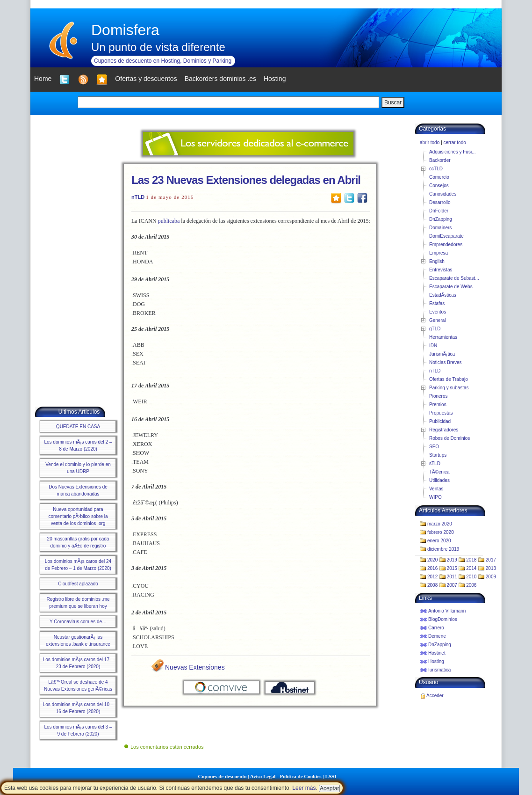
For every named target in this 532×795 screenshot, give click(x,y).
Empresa (439, 253)
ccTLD (436, 169)
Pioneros (438, 396)
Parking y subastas (449, 388)
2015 (452, 568)
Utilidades (439, 480)
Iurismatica (439, 670)
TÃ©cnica (439, 472)
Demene (437, 636)
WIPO (435, 497)
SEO (434, 447)
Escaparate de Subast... (454, 278)
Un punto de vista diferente (158, 47)
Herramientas (443, 337)
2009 (491, 577)
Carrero (436, 628)
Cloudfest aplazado (78, 584)
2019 (452, 560)
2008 (432, 585)
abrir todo (430, 142)
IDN (433, 346)
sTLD (435, 463)
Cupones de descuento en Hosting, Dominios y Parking (163, 61)
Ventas (436, 489)
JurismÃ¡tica (442, 354)
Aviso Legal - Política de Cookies (286, 776)
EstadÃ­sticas (443, 295)
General (438, 320)
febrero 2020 (441, 532)
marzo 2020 (440, 524)
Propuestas (441, 413)
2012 (432, 577)
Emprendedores (446, 244)
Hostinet (437, 653)
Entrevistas (441, 270)
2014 (471, 568)
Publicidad (440, 421)
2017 (491, 560)
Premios (438, 405)
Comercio (439, 177)
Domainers (440, 228)
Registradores (444, 430)
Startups (438, 455)
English (437, 261)
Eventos (438, 312)
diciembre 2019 (443, 549)
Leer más (304, 788)
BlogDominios (443, 619)
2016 (432, 568)
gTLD (435, 329)
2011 (452, 577)
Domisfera (125, 30)
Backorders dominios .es (220, 79)
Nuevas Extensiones (195, 667)
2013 (491, 568)
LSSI (331, 776)
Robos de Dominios (449, 438)
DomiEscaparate (446, 236)
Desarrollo (440, 202)
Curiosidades (443, 194)
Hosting (436, 661)
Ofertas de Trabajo (449, 379)
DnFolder (439, 211)
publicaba (169, 221)
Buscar (393, 102)
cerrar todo (454, 142)
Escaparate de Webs (451, 287)
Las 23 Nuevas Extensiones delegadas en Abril (246, 180)
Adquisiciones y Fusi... (453, 152)
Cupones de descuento (223, 776)
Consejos (439, 186)
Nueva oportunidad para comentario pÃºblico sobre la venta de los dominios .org (78, 516)
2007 (452, 585)
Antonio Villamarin (447, 611)
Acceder (435, 696)
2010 (471, 577)
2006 (471, 585)
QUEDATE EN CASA (78, 427)
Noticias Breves (445, 362)
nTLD (138, 197)
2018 (471, 560)
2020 (432, 560)
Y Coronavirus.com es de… (78, 622)
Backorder (440, 160)
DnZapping (441, 219)
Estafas (437, 303)
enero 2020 (439, 541)
